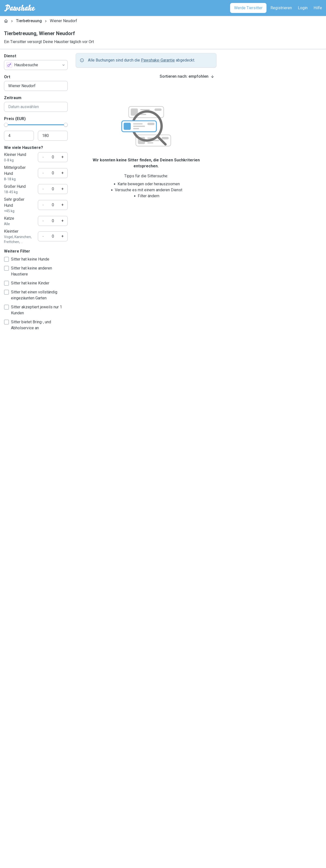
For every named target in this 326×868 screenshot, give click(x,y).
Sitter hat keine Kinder (27, 283)
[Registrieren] (281, 8)
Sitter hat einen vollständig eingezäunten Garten (31, 295)
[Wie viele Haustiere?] (53, 157)
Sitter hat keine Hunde (27, 259)
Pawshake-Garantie (158, 60)
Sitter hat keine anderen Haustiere (28, 271)
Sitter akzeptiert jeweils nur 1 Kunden (33, 310)
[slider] (6, 125)
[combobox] (36, 65)
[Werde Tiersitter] (248, 8)
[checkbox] (6, 259)
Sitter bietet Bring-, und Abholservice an (28, 325)
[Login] (303, 8)
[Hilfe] (318, 8)
